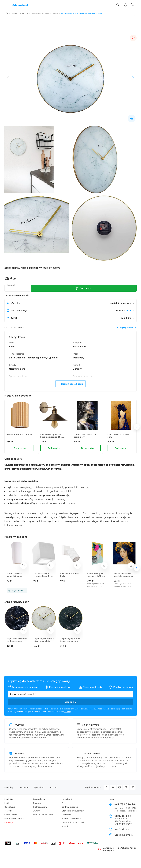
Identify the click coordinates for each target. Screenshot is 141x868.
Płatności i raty (40, 807)
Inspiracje (23, 787)
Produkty (9, 787)
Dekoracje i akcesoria (14, 819)
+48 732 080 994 (123, 804)
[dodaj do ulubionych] (133, 38)
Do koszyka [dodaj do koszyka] (20, 448)
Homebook (67, 799)
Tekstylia (8, 811)
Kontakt (65, 826)
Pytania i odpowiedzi (43, 815)
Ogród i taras (11, 815)
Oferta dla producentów (73, 811)
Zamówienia (39, 799)
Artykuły (54, 787)
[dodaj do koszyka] (24, 566)
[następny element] (137, 427)
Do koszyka (84, 288)
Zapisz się (70, 702)
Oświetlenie (10, 807)
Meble (7, 803)
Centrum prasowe (70, 807)
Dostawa (37, 803)
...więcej (68, 712)
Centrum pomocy (121, 835)
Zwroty (36, 811)
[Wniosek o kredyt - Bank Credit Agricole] (92, 843)
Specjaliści (39, 787)
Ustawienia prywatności (73, 822)
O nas (64, 803)
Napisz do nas (119, 829)
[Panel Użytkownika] (126, 5)
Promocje (9, 822)
